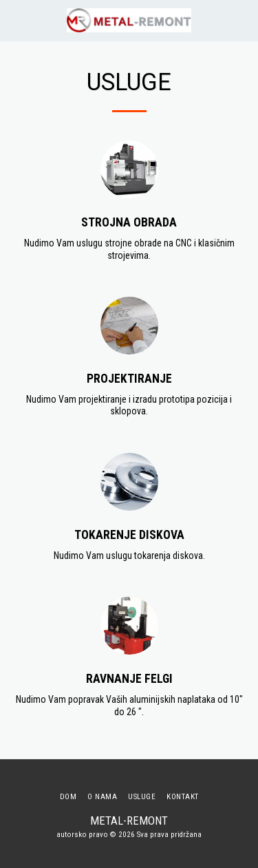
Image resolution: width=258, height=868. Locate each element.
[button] (15, 20)
